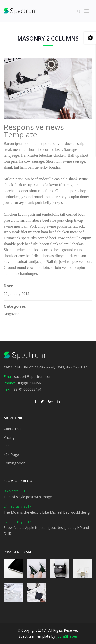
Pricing (9, 437)
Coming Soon (15, 463)
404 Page (11, 454)
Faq (7, 446)
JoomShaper (67, 636)
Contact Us (13, 429)
